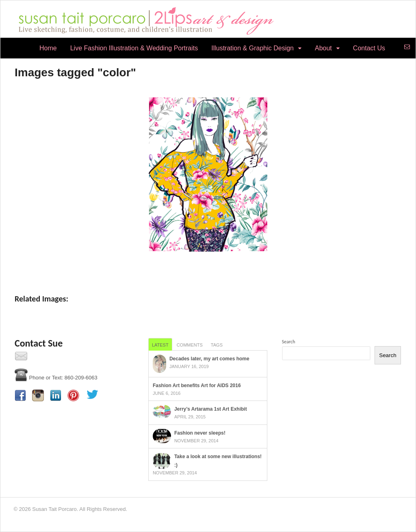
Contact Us (369, 48)
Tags (217, 345)
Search (289, 342)
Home (48, 48)
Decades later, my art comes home (209, 359)
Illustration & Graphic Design (252, 48)
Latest (160, 345)
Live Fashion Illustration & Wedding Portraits (134, 48)
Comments (190, 345)
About (323, 48)
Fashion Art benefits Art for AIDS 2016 (197, 386)
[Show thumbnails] (208, 267)
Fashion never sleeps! (200, 433)
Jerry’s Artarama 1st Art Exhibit (211, 409)
